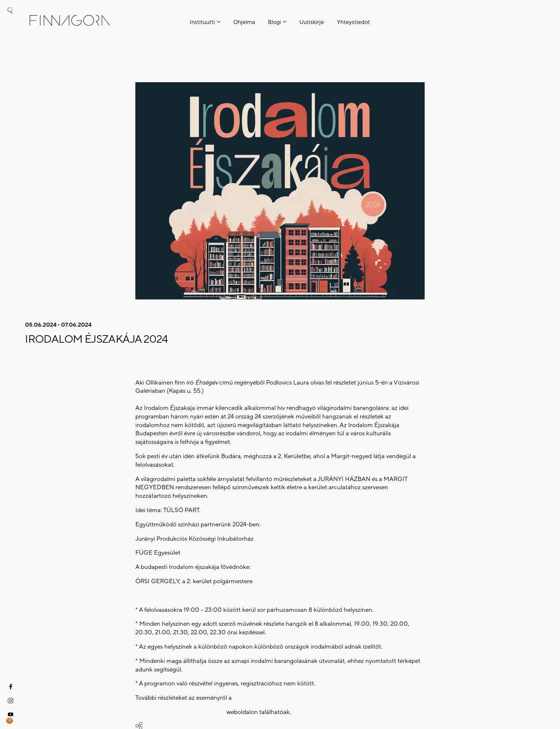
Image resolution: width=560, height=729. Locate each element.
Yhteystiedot (353, 22)
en (10, 53)
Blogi (274, 22)
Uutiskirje (312, 22)
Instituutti (202, 22)
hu (10, 38)
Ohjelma (244, 22)
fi (10, 23)
